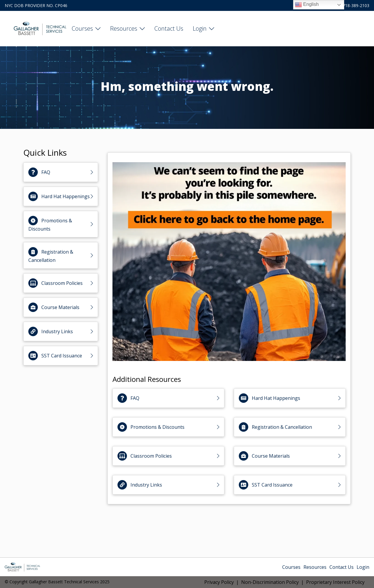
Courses (82, 28)
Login (200, 28)
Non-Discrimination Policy (270, 582)
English (307, 5)
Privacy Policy (219, 582)
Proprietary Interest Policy (335, 582)
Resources (124, 28)
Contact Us (169, 28)
